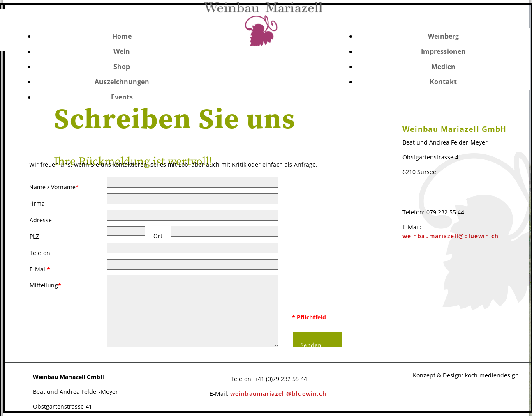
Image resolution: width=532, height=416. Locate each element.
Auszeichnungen (122, 82)
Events (122, 97)
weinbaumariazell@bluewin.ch (278, 394)
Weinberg (443, 36)
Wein (122, 51)
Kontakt (443, 82)
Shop (122, 67)
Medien (443, 67)
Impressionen (443, 51)
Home (122, 36)
